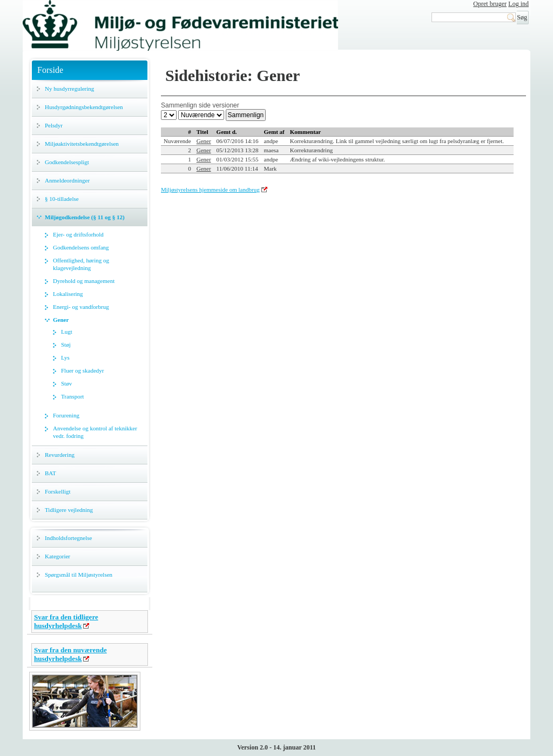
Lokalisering (68, 294)
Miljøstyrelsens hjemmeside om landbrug (210, 190)
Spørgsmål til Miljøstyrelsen (79, 575)
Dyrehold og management (84, 281)
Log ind (518, 4)
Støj (66, 345)
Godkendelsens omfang (81, 247)
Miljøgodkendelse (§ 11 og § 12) (85, 217)
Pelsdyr (54, 125)
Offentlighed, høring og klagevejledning (81, 264)
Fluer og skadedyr (82, 370)
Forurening (66, 415)
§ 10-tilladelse (62, 199)
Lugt (67, 332)
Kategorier (58, 556)
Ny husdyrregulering (69, 89)
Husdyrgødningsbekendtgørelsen (84, 107)
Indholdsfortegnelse (68, 538)
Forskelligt (58, 491)
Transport (72, 396)
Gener (61, 320)
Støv (66, 383)
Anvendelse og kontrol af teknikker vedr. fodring (95, 432)
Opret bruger (490, 4)
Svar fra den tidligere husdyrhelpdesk (66, 621)
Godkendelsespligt (67, 162)
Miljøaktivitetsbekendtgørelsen (82, 144)
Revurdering (60, 455)
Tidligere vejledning (69, 510)
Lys (65, 357)
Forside (50, 70)
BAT (50, 473)
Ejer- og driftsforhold (78, 234)
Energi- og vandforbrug (81, 307)
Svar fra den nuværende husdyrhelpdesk (70, 654)
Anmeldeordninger (67, 180)
